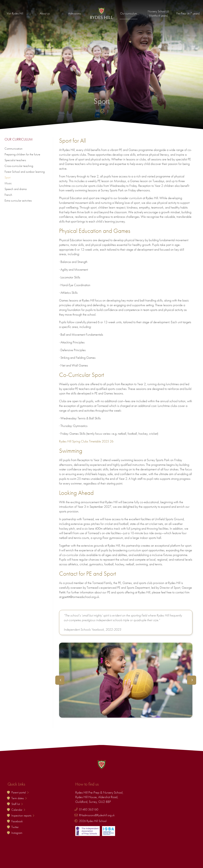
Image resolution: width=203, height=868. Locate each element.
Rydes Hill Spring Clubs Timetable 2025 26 (86, 441)
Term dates (19, 798)
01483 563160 (89, 809)
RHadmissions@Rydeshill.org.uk (97, 815)
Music (8, 183)
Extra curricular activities (18, 200)
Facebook (17, 821)
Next (192, 680)
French (8, 195)
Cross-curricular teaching (19, 166)
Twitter (15, 827)
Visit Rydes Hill (15, 13)
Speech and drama (16, 189)
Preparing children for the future (22, 154)
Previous (60, 680)
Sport (8, 177)
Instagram (17, 833)
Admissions (74, 13)
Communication (14, 149)
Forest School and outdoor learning (25, 172)
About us (45, 13)
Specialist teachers (15, 160)
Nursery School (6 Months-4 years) (158, 13)
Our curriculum (129, 13)
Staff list (17, 804)
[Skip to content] (101, 111)
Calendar (18, 810)
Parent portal (20, 792)
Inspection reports (23, 815)
